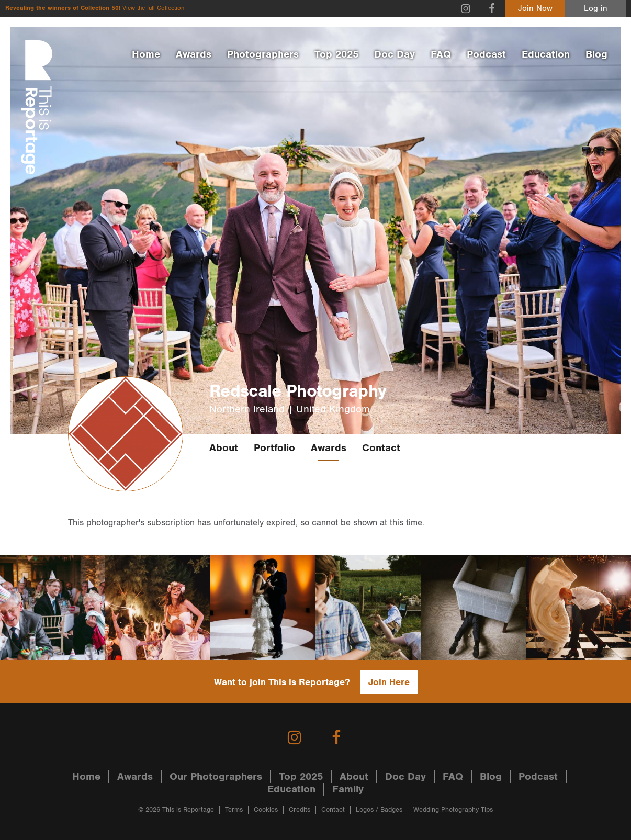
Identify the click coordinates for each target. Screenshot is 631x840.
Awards (194, 54)
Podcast (486, 54)
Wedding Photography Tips (453, 810)
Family (348, 789)
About (224, 448)
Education (546, 54)
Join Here (389, 682)
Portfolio (274, 448)
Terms (234, 810)
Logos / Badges (379, 810)
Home (146, 54)
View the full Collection (153, 8)
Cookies (266, 810)
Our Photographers (216, 777)
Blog (596, 54)
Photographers (263, 54)
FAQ (441, 54)
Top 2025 (336, 54)
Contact (381, 448)
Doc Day (395, 54)
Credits (300, 810)
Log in (596, 9)
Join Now (535, 9)
